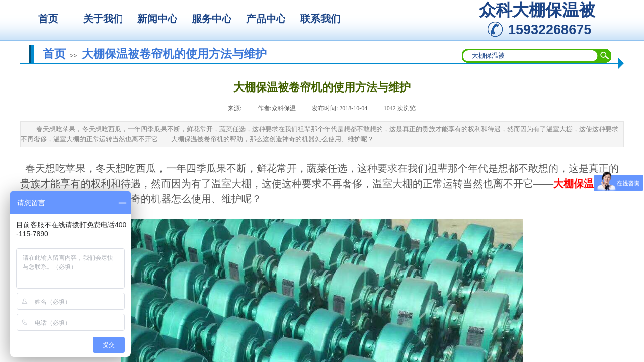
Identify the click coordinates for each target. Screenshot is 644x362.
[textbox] (530, 56)
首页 (54, 54)
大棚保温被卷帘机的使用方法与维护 (174, 54)
